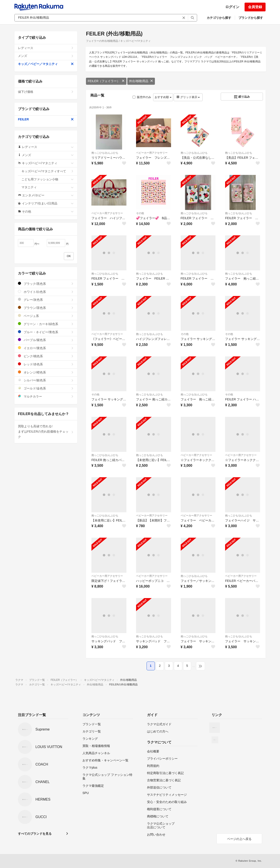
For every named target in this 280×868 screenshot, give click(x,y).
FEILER (46, 119)
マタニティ (48, 187)
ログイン (232, 7)
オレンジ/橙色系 (46, 372)
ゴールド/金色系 (46, 388)
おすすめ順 (163, 97)
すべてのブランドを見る (35, 834)
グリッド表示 (188, 97)
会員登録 (255, 7)
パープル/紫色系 (46, 340)
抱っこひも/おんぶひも (105, 153)
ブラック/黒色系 (46, 284)
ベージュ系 (46, 316)
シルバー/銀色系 (46, 380)
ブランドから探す (251, 18)
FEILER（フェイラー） (106, 81)
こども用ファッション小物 (48, 179)
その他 (140, 213)
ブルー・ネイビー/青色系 (46, 332)
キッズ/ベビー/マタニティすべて (48, 171)
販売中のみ (142, 97)
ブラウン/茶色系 (46, 308)
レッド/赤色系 (46, 364)
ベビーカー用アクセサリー (152, 153)
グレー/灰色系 (46, 300)
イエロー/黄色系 (46, 348)
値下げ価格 (46, 92)
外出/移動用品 (141, 81)
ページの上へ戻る (239, 839)
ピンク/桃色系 (46, 356)
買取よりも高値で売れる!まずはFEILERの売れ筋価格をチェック (46, 431)
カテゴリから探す (219, 18)
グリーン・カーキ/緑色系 (46, 324)
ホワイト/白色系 (46, 292)
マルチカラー (46, 396)
